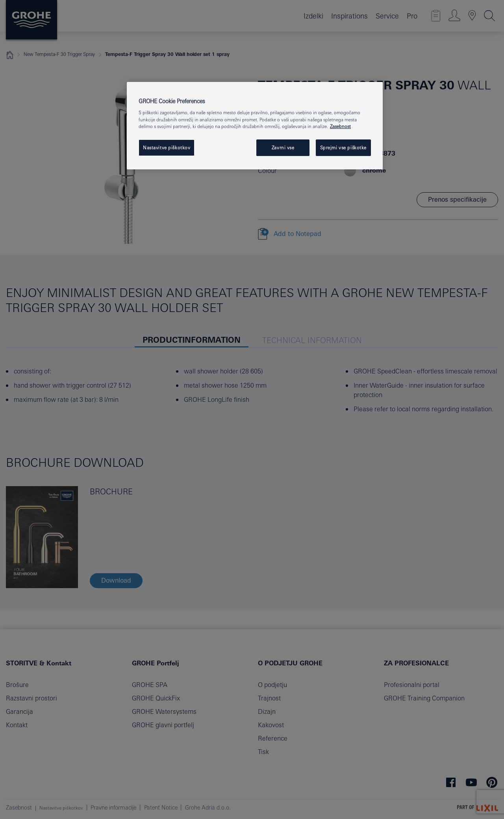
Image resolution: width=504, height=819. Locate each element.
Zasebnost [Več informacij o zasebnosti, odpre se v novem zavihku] (340, 126)
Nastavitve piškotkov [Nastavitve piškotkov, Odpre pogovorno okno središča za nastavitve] (167, 148)
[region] (255, 126)
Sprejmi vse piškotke (343, 148)
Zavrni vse (283, 148)
